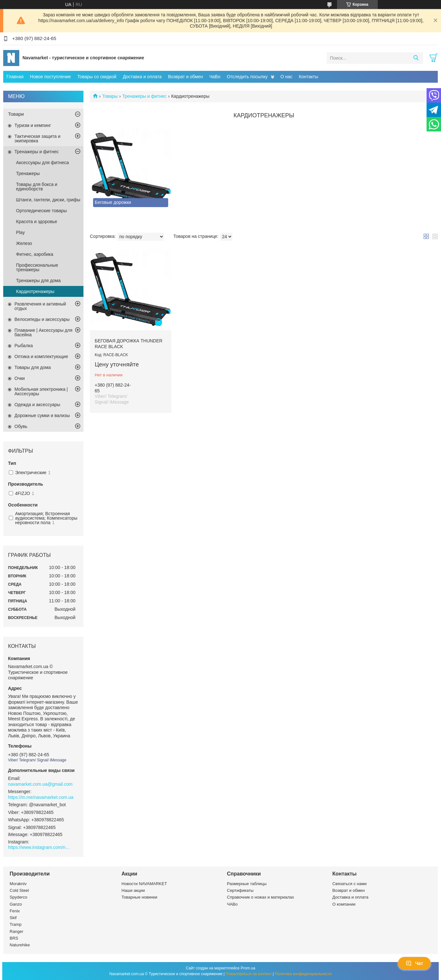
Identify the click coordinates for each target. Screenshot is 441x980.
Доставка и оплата (142, 77)
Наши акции (133, 890)
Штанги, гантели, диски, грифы (48, 200)
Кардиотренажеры (35, 291)
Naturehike (20, 945)
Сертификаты (240, 890)
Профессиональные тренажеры (37, 267)
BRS (14, 938)
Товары (110, 96)
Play (20, 232)
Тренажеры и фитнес (144, 96)
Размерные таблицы (247, 884)
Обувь (21, 426)
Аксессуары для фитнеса (43, 163)
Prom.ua (248, 968)
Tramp (16, 924)
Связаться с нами (350, 884)
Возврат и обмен (185, 77)
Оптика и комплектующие (41, 356)
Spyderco (18, 897)
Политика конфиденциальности (303, 974)
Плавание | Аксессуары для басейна (43, 332)
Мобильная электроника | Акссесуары (41, 391)
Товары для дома (33, 367)
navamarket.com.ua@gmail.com (40, 784)
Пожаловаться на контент (249, 974)
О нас (286, 77)
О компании (344, 904)
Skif (13, 918)
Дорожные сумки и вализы (42, 415)
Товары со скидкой (97, 77)
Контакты (308, 77)
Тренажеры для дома (38, 281)
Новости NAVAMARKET (144, 884)
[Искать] (416, 58)
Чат (414, 963)
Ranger (17, 931)
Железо (24, 243)
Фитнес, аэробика (35, 254)
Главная (15, 77)
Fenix (15, 911)
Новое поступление (50, 77)
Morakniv (18, 884)
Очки (20, 378)
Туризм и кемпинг (33, 125)
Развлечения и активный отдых (40, 306)
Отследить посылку (247, 77)
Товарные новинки (139, 897)
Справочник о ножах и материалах (260, 897)
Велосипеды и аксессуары (42, 319)
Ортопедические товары (41, 211)
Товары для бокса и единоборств (37, 187)
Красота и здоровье (37, 222)
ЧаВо (215, 77)
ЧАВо (232, 904)
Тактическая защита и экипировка (37, 138)
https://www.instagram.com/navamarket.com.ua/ (40, 847)
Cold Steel (19, 890)
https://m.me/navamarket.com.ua (41, 797)
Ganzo (16, 904)
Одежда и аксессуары (37, 405)
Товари (16, 114)
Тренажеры (28, 173)
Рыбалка (24, 346)
